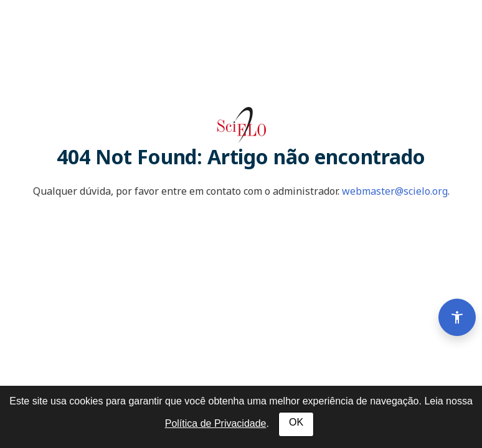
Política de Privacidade (216, 423)
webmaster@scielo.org (395, 191)
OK (296, 422)
